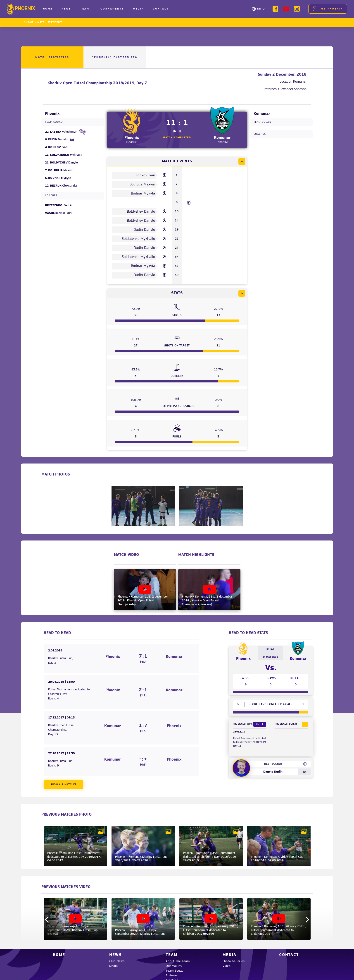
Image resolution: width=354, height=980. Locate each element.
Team (85, 9)
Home (48, 9)
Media (138, 9)
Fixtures (172, 976)
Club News (117, 961)
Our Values (174, 966)
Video (227, 966)
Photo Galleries (234, 961)
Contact (161, 9)
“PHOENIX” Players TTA (115, 57)
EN (259, 9)
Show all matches (64, 785)
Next (306, 920)
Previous (48, 920)
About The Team (178, 961)
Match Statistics (52, 57)
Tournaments (111, 9)
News (66, 9)
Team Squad (175, 971)
